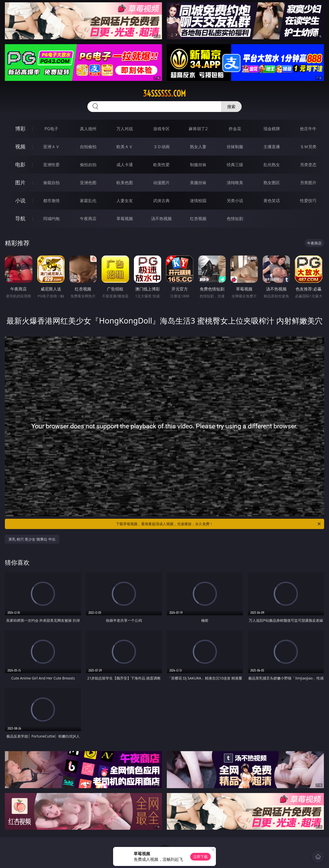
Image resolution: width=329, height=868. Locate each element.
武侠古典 (161, 201)
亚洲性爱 (51, 165)
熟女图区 (272, 183)
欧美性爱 (161, 165)
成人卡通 (125, 165)
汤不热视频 (161, 219)
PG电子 (51, 129)
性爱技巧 (308, 201)
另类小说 (235, 201)
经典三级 (235, 165)
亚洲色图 (88, 183)
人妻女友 (125, 201)
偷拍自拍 (88, 165)
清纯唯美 (235, 183)
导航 (20, 218)
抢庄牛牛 (308, 129)
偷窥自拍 (51, 183)
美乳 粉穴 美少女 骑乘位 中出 (32, 539)
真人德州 (88, 129)
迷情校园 (198, 201)
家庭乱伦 (88, 201)
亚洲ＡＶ (51, 147)
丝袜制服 (235, 147)
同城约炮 (51, 219)
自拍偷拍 (88, 147)
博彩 (20, 129)
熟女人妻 (198, 147)
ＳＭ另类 (308, 147)
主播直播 (272, 147)
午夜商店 (88, 219)
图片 (20, 182)
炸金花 (235, 129)
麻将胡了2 (198, 129)
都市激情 (51, 201)
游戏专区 (161, 129)
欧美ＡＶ (125, 147)
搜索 (231, 107)
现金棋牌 (272, 129)
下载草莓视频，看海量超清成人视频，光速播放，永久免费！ (219, 524)
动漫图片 (161, 183)
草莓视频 (125, 219)
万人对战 (125, 129)
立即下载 (200, 857)
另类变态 (308, 165)
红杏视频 (198, 219)
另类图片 (308, 183)
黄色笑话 (272, 201)
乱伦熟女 (272, 165)
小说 (20, 200)
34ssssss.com (164, 93)
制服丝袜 (198, 165)
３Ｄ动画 (161, 147)
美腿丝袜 (198, 183)
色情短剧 (235, 219)
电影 (20, 164)
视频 (20, 147)
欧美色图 (125, 183)
